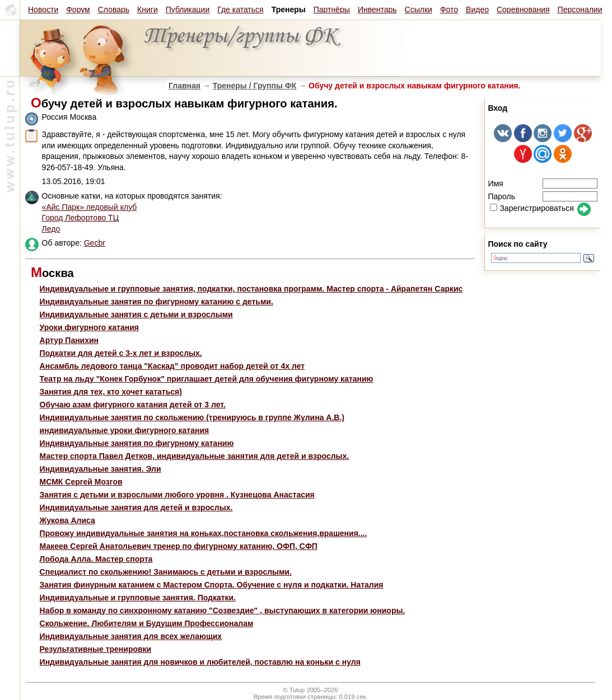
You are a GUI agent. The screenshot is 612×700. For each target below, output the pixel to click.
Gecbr (95, 243)
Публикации (188, 10)
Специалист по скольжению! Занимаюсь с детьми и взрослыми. (166, 572)
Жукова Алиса (67, 520)
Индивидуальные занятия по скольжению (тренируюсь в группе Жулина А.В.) (192, 417)
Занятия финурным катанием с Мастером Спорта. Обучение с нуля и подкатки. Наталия (212, 585)
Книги (148, 10)
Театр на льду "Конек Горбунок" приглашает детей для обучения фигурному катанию (207, 379)
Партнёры (332, 10)
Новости (43, 10)
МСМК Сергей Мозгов (81, 482)
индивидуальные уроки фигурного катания (125, 430)
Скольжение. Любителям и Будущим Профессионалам (147, 623)
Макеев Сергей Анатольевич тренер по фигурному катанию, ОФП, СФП (179, 546)
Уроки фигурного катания (89, 327)
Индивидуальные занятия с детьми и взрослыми (136, 314)
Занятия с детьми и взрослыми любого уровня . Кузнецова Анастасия (177, 495)
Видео (477, 10)
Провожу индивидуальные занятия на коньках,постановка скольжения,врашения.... (204, 533)
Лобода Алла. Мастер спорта (96, 559)
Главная (184, 86)
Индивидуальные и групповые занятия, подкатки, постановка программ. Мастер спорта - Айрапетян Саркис (251, 289)
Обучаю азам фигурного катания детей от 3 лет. (133, 405)
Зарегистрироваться (532, 208)
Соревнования (523, 10)
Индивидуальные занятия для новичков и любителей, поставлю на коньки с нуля (200, 662)
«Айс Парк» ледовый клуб (90, 207)
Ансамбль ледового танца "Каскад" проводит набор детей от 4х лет (172, 366)
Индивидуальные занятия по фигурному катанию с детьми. (156, 302)
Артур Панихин (69, 340)
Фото (449, 10)
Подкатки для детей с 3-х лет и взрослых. (121, 353)
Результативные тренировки (96, 649)
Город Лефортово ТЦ (80, 218)
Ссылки (419, 10)
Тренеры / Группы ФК (255, 86)
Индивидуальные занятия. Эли (101, 469)
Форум (78, 10)
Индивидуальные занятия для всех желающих (131, 636)
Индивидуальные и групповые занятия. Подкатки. (138, 598)
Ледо (51, 229)
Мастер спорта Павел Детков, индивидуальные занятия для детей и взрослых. (195, 456)
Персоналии (580, 10)
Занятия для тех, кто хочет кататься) (111, 392)
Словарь (114, 10)
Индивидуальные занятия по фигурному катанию (137, 443)
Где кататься (240, 10)
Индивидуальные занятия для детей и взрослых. (136, 508)
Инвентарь (377, 10)
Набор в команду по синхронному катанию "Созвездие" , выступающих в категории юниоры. (223, 610)
